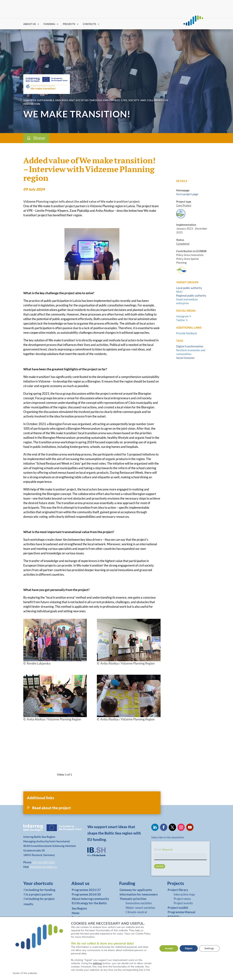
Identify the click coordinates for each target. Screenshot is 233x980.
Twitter (181, 320)
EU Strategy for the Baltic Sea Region (89, 906)
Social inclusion (185, 358)
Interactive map (184, 894)
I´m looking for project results (39, 901)
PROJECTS (69, 24)
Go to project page (187, 194)
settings (97, 963)
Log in (158, 24)
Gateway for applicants (136, 890)
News (76, 913)
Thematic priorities (133, 899)
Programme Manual (181, 912)
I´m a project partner (38, 894)
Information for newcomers (139, 894)
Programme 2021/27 (86, 890)
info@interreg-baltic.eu (43, 867)
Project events (183, 903)
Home (39, 138)
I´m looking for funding (40, 890)
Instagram (182, 316)
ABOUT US (30, 24)
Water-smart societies (140, 908)
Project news (182, 899)
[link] (40, 884)
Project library (178, 890)
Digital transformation (190, 346)
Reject (188, 948)
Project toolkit (178, 908)
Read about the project (52, 808)
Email (163, 850)
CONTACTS (89, 24)
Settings (209, 948)
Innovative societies (139, 903)
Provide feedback (187, 333)
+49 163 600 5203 (43, 862)
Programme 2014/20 (86, 894)
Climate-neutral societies (136, 915)
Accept (168, 948)
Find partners (143, 24)
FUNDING (49, 24)
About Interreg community (90, 899)
